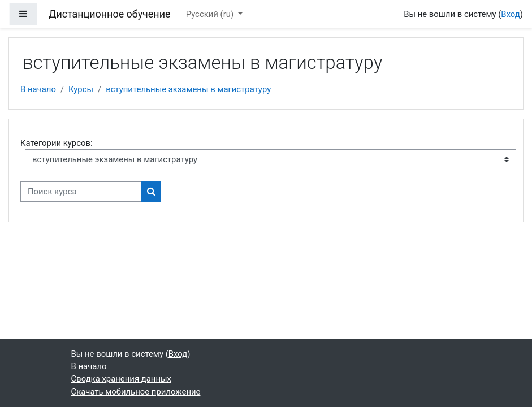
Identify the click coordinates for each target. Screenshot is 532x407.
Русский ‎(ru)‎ (211, 14)
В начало (38, 89)
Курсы (81, 89)
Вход (510, 14)
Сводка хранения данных (121, 379)
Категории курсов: (57, 143)
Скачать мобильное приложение (136, 392)
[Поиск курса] (81, 192)
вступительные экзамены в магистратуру (188, 89)
